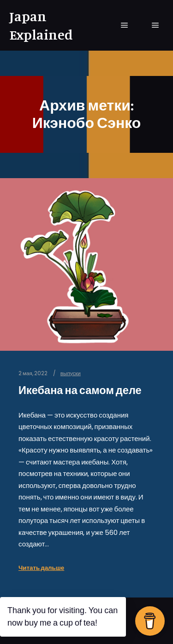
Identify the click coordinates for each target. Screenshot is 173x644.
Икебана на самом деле (80, 390)
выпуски (71, 373)
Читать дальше (41, 568)
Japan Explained (41, 25)
